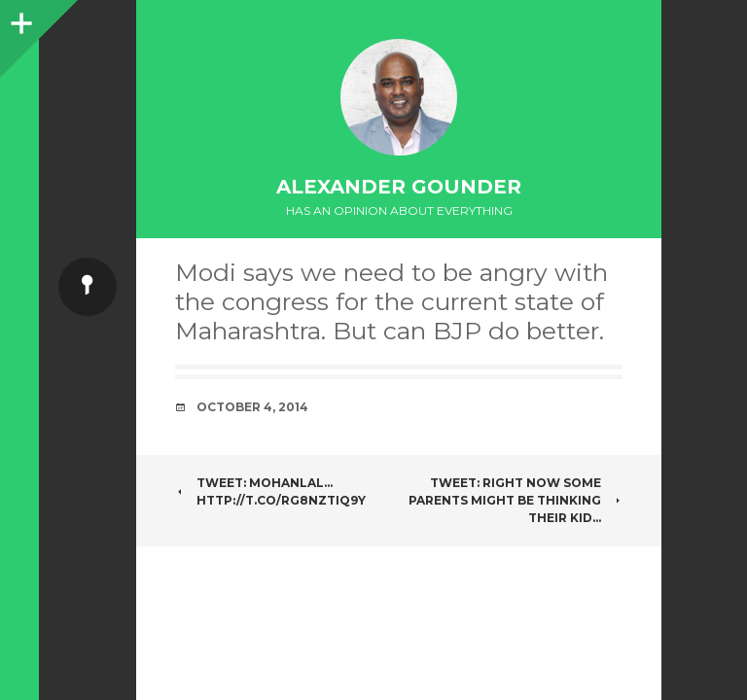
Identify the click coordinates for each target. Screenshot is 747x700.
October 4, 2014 (252, 407)
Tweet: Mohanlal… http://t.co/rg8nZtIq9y (270, 491)
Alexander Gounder (399, 187)
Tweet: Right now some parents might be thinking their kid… (516, 500)
